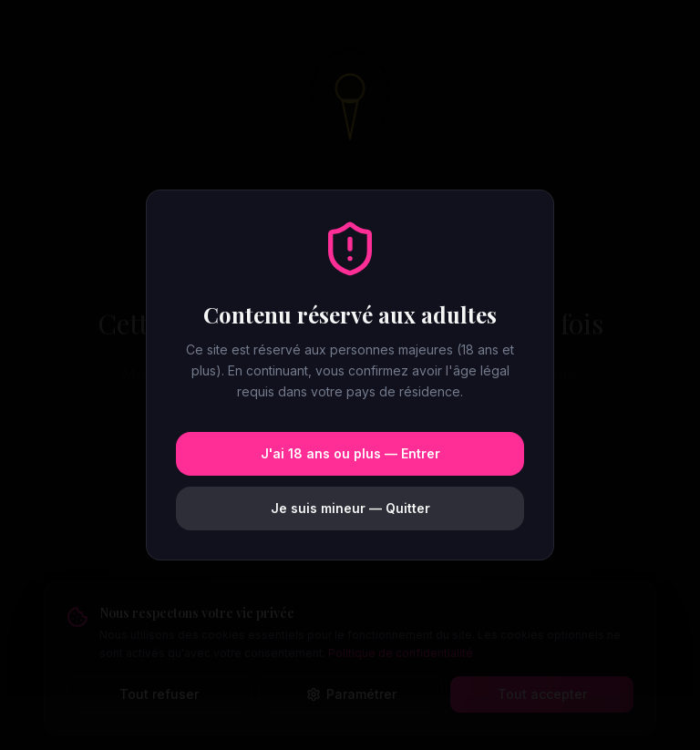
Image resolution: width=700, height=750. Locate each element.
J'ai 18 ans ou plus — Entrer (350, 453)
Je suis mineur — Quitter (350, 508)
